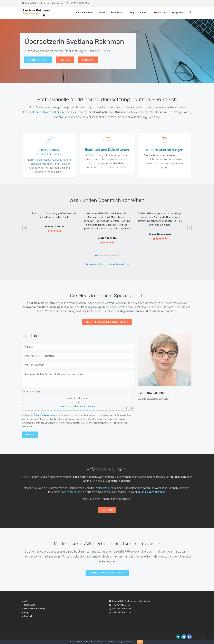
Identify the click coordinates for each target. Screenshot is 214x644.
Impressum (30, 605)
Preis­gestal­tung (104, 491)
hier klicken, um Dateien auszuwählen (78, 406)
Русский (179, 13)
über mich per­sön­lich (73, 495)
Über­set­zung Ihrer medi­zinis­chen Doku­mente (55, 112)
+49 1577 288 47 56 (79, 3)
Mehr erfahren (38, 60)
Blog (132, 13)
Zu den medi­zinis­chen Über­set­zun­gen (107, 324)
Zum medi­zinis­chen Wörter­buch (107, 575)
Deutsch (162, 13)
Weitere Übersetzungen (168, 150)
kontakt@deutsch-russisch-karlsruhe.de (44, 3)
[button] (96, 255)
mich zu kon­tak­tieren (152, 495)
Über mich (116, 13)
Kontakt (144, 13)
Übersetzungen (83, 13)
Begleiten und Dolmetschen (107, 152)
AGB (26, 601)
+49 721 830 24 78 (121, 605)
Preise (102, 13)
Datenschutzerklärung (35, 609)
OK (140, 642)
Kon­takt (88, 60)
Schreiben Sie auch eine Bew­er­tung (107, 264)
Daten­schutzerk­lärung (44, 415)
